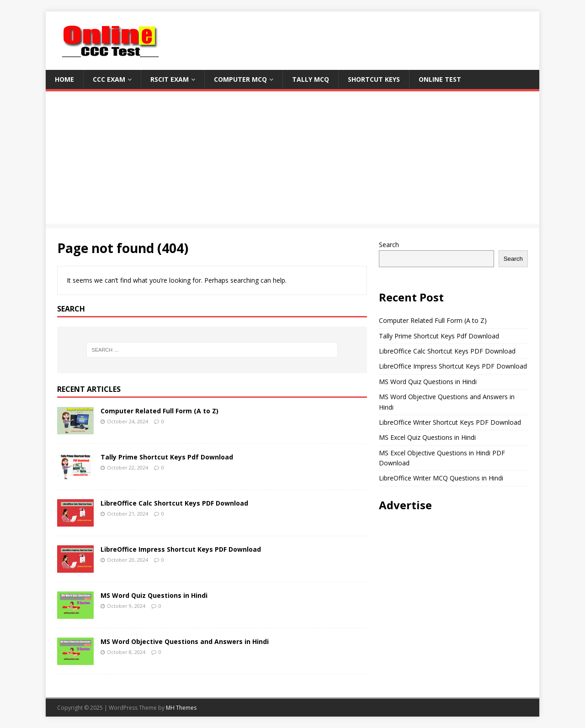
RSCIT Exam (170, 79)
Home (64, 79)
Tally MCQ (311, 79)
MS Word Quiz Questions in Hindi (154, 595)
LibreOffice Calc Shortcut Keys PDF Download (174, 503)
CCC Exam (109, 79)
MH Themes (181, 708)
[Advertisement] (292, 160)
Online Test (440, 79)
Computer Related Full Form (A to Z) (160, 411)
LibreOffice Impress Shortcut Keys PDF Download (181, 549)
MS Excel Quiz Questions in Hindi (427, 437)
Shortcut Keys (374, 79)
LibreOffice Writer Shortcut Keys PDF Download (450, 422)
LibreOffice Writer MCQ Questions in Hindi (441, 478)
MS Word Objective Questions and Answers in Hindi (185, 641)
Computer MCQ (240, 79)
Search (389, 245)
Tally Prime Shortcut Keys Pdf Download (167, 457)
